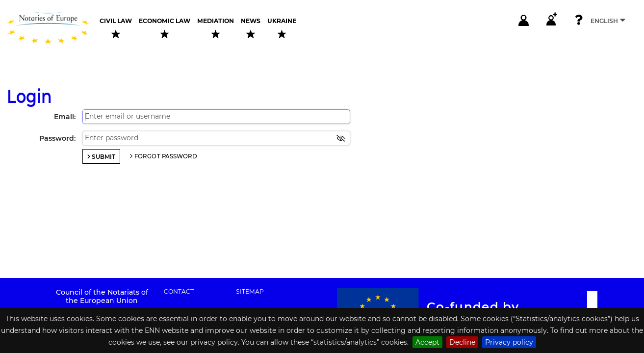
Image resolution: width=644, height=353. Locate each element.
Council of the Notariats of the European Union (102, 296)
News (251, 28)
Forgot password (166, 156)
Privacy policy (509, 342)
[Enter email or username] (216, 117)
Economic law (165, 28)
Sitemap (250, 292)
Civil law (116, 28)
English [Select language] (608, 21)
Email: (65, 117)
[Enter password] (216, 138)
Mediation (216, 28)
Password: (57, 138)
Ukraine (282, 28)
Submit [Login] (103, 157)
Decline (462, 342)
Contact (179, 292)
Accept (427, 342)
